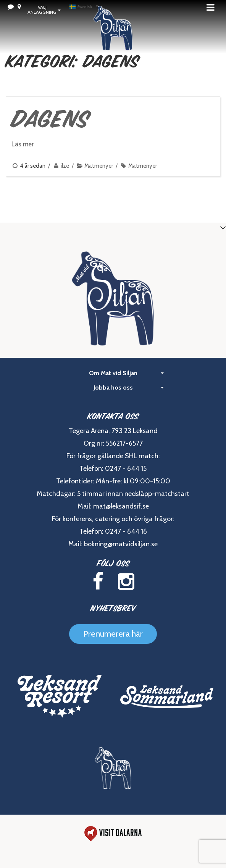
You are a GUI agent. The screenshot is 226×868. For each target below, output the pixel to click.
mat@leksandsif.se (121, 506)
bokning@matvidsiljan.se (121, 544)
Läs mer (23, 144)
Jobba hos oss (129, 387)
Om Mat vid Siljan (127, 373)
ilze (65, 166)
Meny (213, 7)
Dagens (50, 119)
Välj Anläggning (44, 10)
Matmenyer (99, 166)
